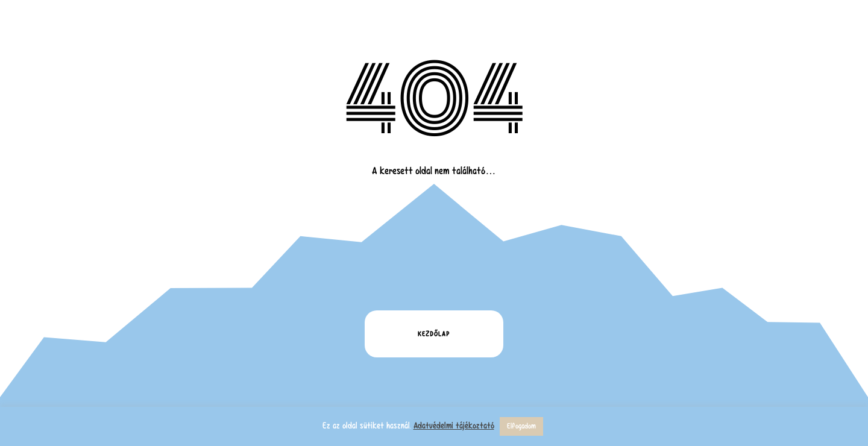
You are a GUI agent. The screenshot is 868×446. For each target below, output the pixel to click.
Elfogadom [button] (521, 426)
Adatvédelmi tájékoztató (454, 426)
